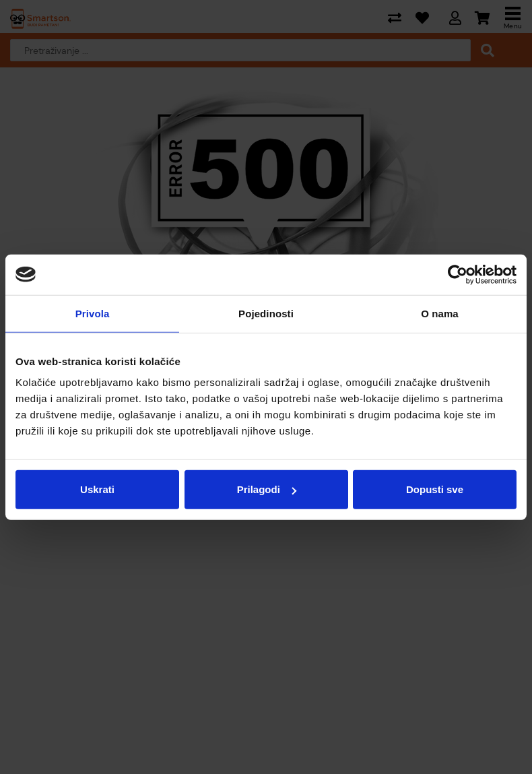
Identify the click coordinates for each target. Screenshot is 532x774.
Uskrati (97, 489)
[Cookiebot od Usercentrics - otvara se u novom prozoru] (458, 274)
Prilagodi (267, 489)
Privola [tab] (93, 313)
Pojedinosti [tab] (266, 313)
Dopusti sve (435, 489)
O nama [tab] (440, 313)
